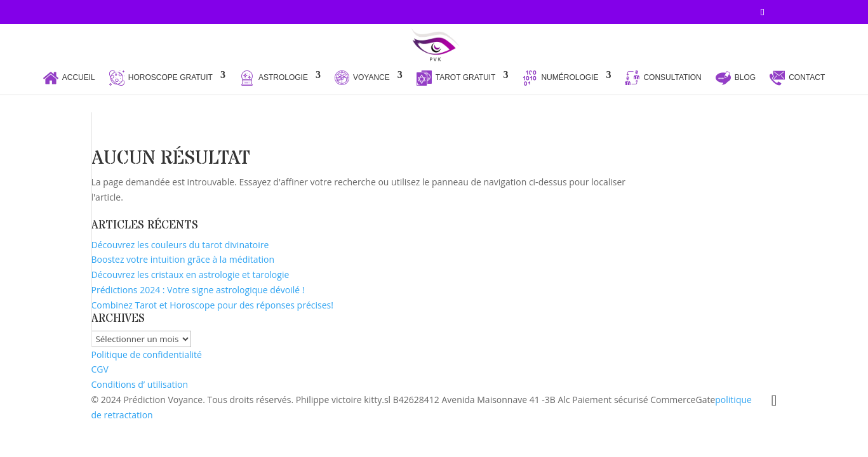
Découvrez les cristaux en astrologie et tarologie (190, 275)
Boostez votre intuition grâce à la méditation (183, 259)
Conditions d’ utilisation (140, 384)
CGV (100, 369)
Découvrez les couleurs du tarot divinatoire (180, 245)
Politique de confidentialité (147, 354)
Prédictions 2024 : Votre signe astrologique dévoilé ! (198, 290)
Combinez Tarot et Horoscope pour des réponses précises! (212, 305)
